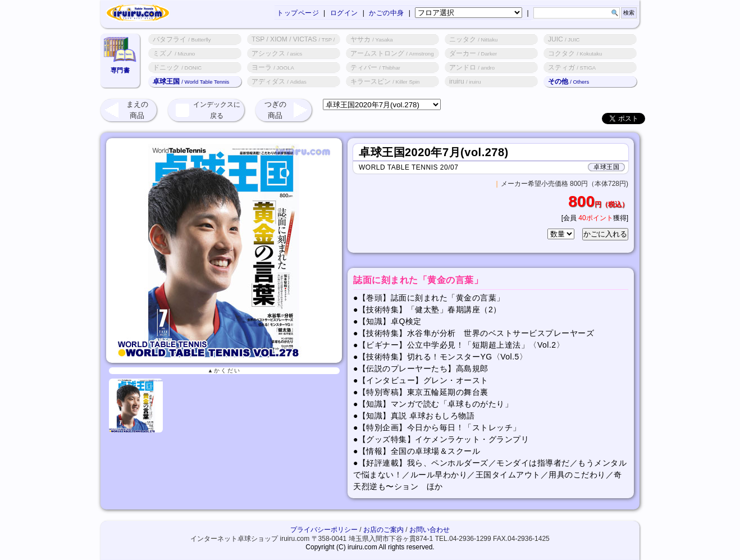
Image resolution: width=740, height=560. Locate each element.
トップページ (298, 13)
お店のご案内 (383, 530)
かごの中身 (387, 13)
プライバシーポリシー (324, 530)
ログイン (344, 13)
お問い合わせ (430, 530)
